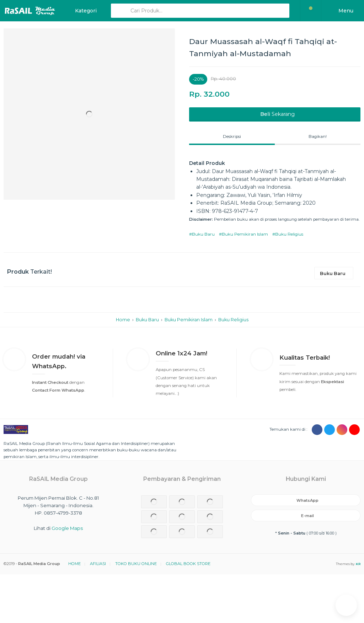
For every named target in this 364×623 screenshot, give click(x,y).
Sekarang (277, 114)
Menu (345, 11)
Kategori (85, 11)
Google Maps (67, 528)
